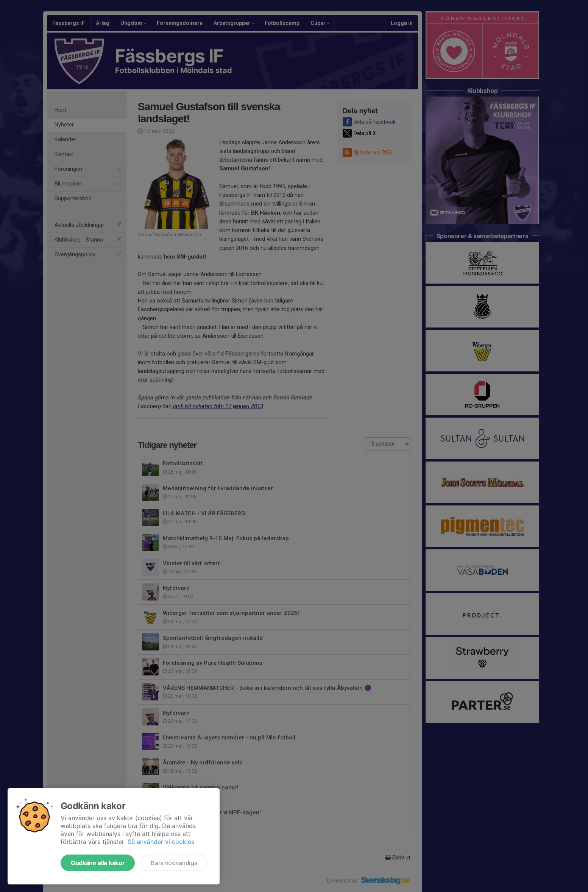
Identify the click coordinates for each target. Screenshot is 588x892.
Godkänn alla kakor (98, 863)
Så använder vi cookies (161, 842)
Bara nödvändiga (174, 863)
